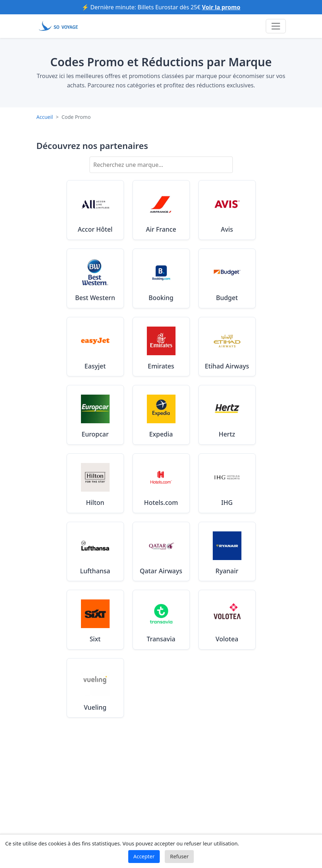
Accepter (144, 856)
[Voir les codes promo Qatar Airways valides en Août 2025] (161, 552)
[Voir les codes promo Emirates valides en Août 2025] (161, 347)
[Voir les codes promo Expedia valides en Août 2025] (161, 415)
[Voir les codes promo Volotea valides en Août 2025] (227, 620)
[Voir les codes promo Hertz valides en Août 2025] (227, 415)
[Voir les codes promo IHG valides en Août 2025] (227, 483)
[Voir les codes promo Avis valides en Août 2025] (227, 210)
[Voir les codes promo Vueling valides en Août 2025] (95, 688)
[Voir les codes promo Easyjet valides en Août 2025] (95, 347)
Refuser (179, 856)
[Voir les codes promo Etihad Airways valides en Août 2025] (227, 347)
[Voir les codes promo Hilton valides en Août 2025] (95, 483)
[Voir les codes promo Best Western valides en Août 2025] (95, 278)
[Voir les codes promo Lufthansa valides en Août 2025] (95, 552)
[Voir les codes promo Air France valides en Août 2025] (161, 210)
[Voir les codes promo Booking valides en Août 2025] (161, 278)
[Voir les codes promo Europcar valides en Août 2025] (95, 415)
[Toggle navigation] (276, 26)
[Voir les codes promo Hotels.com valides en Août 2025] (161, 483)
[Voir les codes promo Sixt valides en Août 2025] (95, 620)
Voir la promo (221, 7)
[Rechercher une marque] (161, 165)
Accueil (45, 117)
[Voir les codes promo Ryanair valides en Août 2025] (227, 552)
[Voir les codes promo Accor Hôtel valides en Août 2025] (95, 210)
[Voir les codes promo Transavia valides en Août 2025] (161, 620)
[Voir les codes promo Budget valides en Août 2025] (227, 278)
